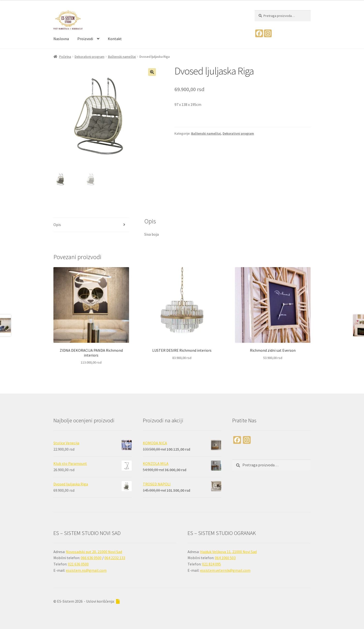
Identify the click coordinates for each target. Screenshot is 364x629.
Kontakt (115, 39)
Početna (65, 57)
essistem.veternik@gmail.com (225, 570)
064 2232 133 (115, 558)
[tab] (91, 225)
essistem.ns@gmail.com (86, 570)
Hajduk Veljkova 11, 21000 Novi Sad (228, 552)
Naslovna (61, 39)
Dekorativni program (90, 57)
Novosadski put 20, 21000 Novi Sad (94, 552)
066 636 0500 (91, 558)
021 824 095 (211, 564)
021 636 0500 (78, 564)
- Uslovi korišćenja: (102, 601)
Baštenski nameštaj (122, 57)
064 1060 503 (225, 558)
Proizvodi (85, 39)
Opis (57, 225)
